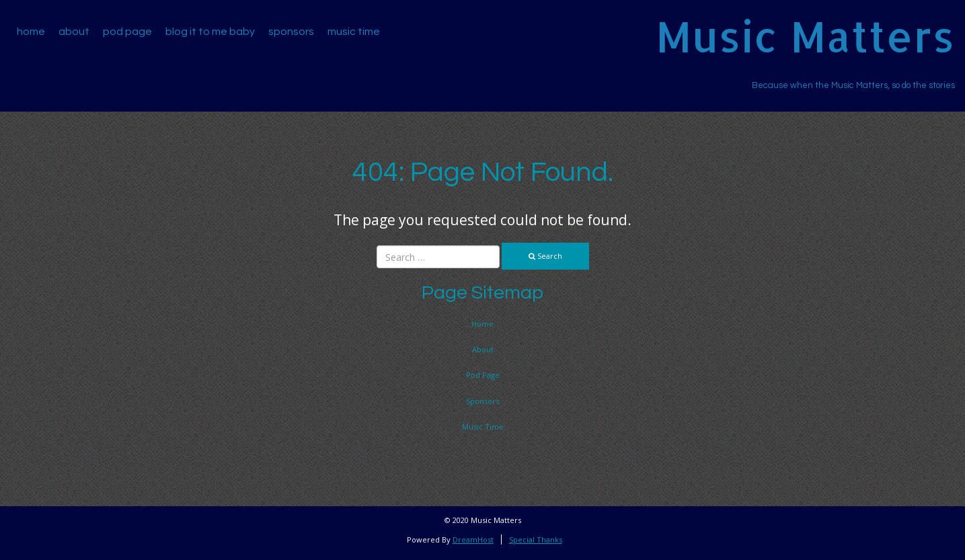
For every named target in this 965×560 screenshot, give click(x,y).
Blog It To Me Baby (210, 32)
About (74, 32)
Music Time (354, 32)
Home (31, 32)
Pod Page (127, 32)
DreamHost (473, 539)
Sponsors (291, 32)
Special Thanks (536, 539)
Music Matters (805, 36)
